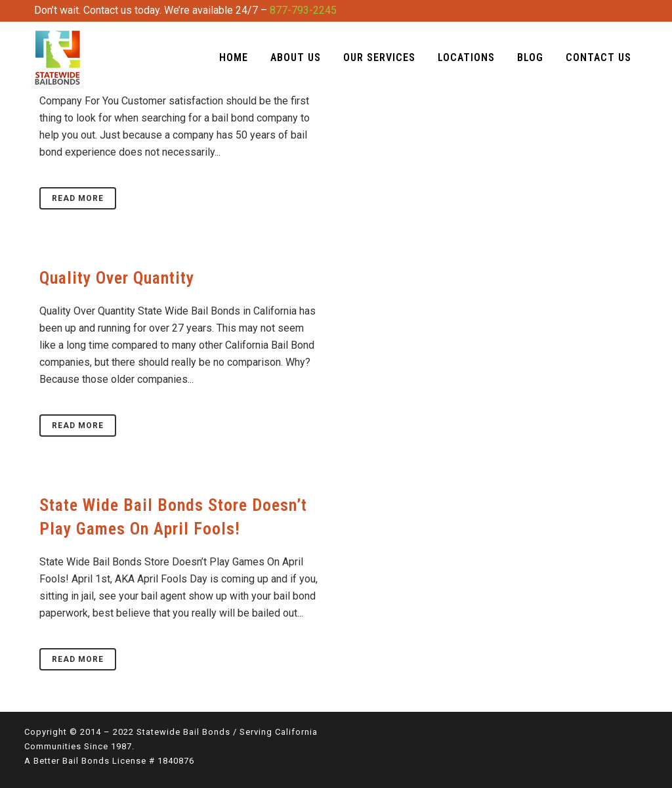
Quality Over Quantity (117, 278)
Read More (78, 198)
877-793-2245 (303, 10)
